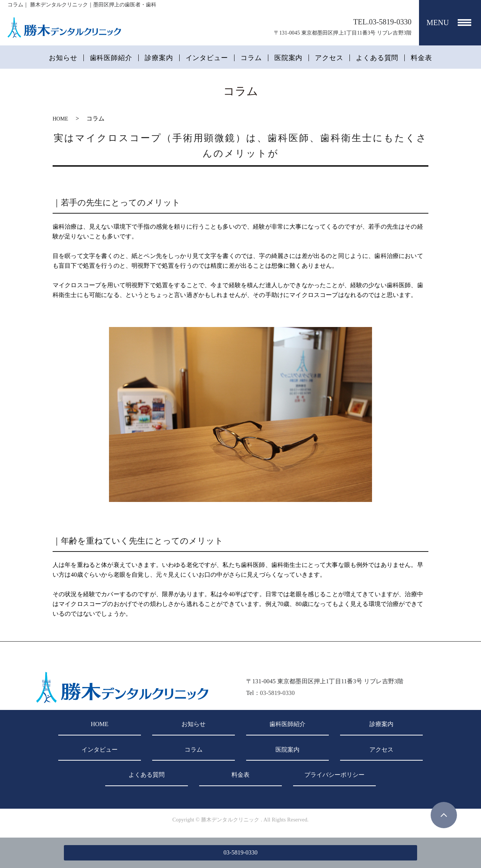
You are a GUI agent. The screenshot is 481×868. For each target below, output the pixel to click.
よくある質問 (377, 58)
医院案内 (289, 58)
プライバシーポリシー (334, 775)
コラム (251, 58)
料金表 (421, 58)
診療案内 (159, 58)
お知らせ (63, 58)
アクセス (329, 58)
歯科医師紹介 (111, 58)
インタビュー (207, 58)
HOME (60, 119)
